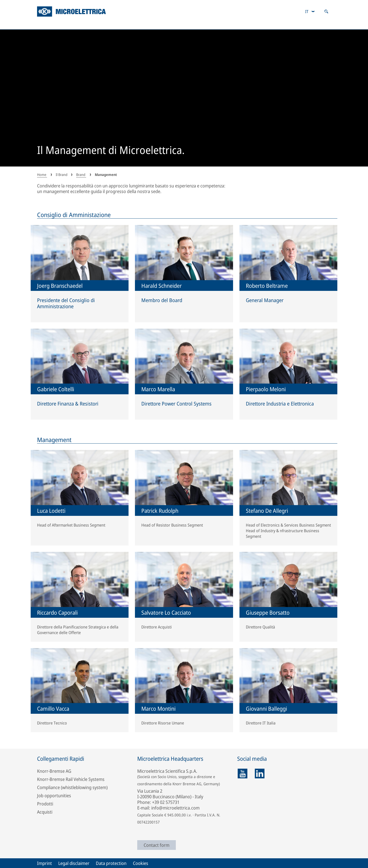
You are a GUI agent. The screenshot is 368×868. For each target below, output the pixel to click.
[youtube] (243, 774)
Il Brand (320, 24)
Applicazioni (97, 24)
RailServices (149, 24)
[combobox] (310, 11)
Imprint (44, 863)
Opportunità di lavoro (262, 24)
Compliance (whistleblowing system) (72, 787)
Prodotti (48, 24)
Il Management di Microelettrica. (111, 151)
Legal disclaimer (74, 863)
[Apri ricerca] (326, 11)
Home (42, 175)
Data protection (111, 863)
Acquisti (45, 812)
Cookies (141, 863)
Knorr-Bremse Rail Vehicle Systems (71, 779)
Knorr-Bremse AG (54, 771)
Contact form (157, 845)
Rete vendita (201, 24)
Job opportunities (54, 795)
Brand (81, 175)
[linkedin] (260, 774)
